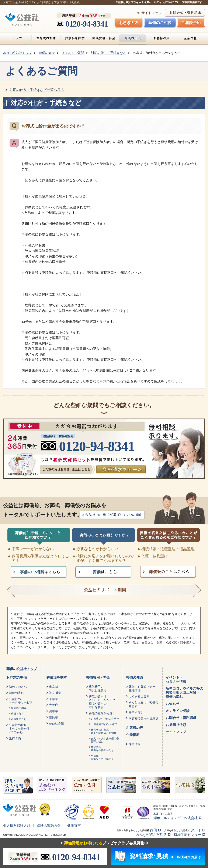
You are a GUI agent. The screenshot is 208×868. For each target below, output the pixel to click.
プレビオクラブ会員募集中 (103, 843)
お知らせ (173, 704)
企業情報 (190, 38)
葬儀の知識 (133, 38)
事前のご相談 (19, 708)
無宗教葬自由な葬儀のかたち (102, 749)
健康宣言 (74, 826)
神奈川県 (55, 693)
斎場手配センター (187, 835)
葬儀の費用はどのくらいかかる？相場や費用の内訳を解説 (102, 702)
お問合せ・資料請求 (181, 718)
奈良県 (53, 717)
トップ (17, 38)
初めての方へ (18, 687)
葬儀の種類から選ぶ (102, 713)
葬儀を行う (17, 714)
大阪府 (53, 705)
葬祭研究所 (136, 712)
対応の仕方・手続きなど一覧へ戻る (37, 90)
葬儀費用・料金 (104, 38)
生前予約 (15, 738)
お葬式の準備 (46, 38)
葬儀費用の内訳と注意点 (98, 688)
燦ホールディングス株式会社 (176, 818)
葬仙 (153, 830)
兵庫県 (53, 711)
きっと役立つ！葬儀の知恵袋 (143, 704)
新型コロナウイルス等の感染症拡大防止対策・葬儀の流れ (184, 693)
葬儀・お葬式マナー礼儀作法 (142, 688)
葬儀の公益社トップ (22, 669)
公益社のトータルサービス (21, 701)
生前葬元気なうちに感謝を (102, 757)
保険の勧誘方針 (49, 826)
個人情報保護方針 (17, 826)
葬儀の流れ (16, 693)
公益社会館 (56, 723)
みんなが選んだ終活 (151, 835)
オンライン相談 (178, 711)
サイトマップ (152, 13)
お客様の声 (161, 38)
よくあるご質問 (139, 696)
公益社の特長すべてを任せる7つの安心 (19, 729)
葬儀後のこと (19, 719)
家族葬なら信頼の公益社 (105, 719)
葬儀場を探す (75, 38)
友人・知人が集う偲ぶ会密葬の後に (105, 740)
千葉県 (53, 699)
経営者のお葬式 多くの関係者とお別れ (104, 731)
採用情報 (135, 744)
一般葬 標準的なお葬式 (104, 724)
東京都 (53, 687)
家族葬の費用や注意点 (143, 718)
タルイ (196, 830)
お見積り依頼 (176, 725)
